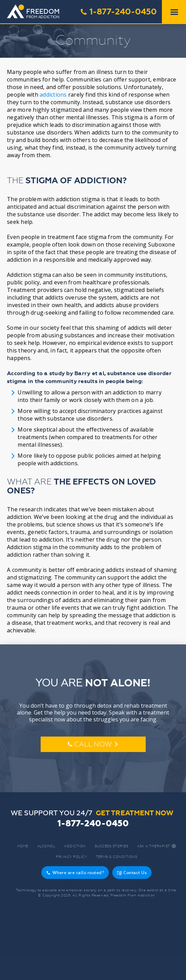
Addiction (75, 846)
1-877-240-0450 (118, 12)
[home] (37, 12)
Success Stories (112, 846)
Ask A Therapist (157, 846)
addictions (53, 95)
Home (23, 846)
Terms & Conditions (116, 857)
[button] (174, 12)
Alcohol (46, 846)
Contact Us (132, 873)
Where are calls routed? (75, 873)
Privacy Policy (71, 857)
